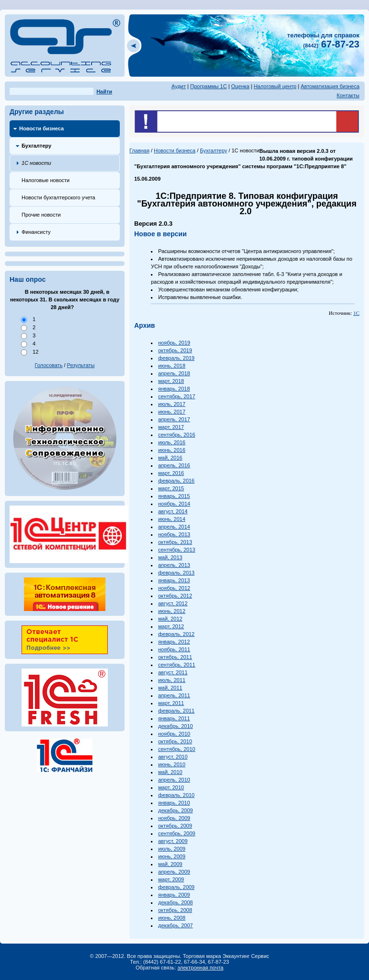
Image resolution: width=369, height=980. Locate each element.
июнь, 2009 (172, 856)
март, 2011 (171, 703)
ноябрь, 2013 (174, 534)
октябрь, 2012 (175, 596)
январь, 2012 (174, 642)
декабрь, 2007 (175, 925)
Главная (139, 150)
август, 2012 (173, 603)
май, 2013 (170, 557)
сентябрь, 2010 (177, 749)
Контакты (348, 95)
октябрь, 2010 (175, 741)
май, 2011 (170, 688)
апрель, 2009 (174, 872)
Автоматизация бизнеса (330, 86)
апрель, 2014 (174, 527)
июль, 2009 (172, 849)
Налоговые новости (46, 180)
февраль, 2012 (176, 634)
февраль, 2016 (176, 481)
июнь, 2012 (172, 611)
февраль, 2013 (176, 573)
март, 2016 (171, 473)
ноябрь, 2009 (174, 818)
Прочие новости (41, 215)
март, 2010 (171, 787)
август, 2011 (173, 672)
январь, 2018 (174, 389)
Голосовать (49, 365)
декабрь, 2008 (175, 902)
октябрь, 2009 (175, 826)
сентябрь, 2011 (177, 665)
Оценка (240, 86)
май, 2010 (170, 772)
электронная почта (200, 968)
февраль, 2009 (176, 887)
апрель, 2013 (174, 565)
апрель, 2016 (174, 465)
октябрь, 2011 (175, 657)
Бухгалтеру (36, 146)
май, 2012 (170, 619)
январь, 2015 (174, 496)
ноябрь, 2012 (174, 588)
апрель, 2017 (174, 419)
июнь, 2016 (172, 450)
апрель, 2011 (174, 695)
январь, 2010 (174, 803)
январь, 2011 (174, 718)
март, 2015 (171, 488)
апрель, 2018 (174, 373)
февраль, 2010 (176, 795)
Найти (104, 92)
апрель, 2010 (174, 780)
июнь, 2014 (172, 519)
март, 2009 (171, 879)
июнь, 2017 (172, 412)
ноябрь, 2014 (174, 504)
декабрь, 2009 (175, 810)
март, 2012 (171, 626)
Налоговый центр (275, 86)
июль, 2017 (172, 404)
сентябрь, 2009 (177, 833)
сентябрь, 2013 (177, 550)
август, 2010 (173, 757)
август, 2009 (173, 841)
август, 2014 (173, 511)
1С (356, 313)
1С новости (36, 163)
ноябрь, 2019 (174, 343)
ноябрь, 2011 (174, 649)
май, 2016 (170, 458)
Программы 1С (209, 86)
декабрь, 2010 (175, 726)
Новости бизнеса (41, 128)
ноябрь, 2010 (174, 734)
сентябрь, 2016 (177, 435)
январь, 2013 (174, 580)
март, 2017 (171, 427)
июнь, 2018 (172, 366)
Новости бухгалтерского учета (58, 197)
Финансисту (36, 232)
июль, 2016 (172, 442)
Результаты (81, 365)
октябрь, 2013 (175, 542)
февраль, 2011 (176, 711)
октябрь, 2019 (175, 350)
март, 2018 (171, 381)
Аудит (179, 86)
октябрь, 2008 (175, 910)
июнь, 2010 (172, 764)
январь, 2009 (174, 895)
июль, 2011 (172, 680)
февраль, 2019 (176, 358)
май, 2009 (170, 864)
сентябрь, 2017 (177, 396)
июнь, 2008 (172, 918)
